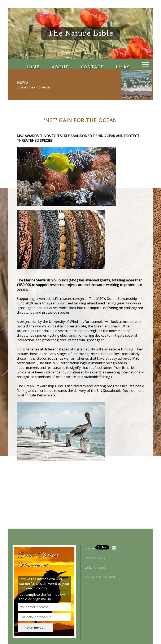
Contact (77, 64)
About (51, 64)
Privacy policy (95, 558)
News (22, 82)
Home (29, 64)
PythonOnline (103, 567)
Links (101, 64)
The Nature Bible (102, 577)
